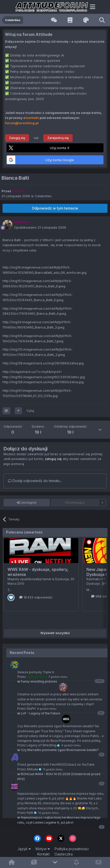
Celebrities (43, 196)
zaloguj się (53, 459)
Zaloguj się (17, 138)
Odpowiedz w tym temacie (55, 208)
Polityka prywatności (72, 849)
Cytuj (30, 411)
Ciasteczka (64, 854)
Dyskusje (62, 579)
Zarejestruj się (58, 138)
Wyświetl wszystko (55, 633)
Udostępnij (27, 503)
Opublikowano (40, 227)
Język (24, 849)
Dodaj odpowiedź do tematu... (35, 481)
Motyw (43, 849)
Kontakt (43, 854)
